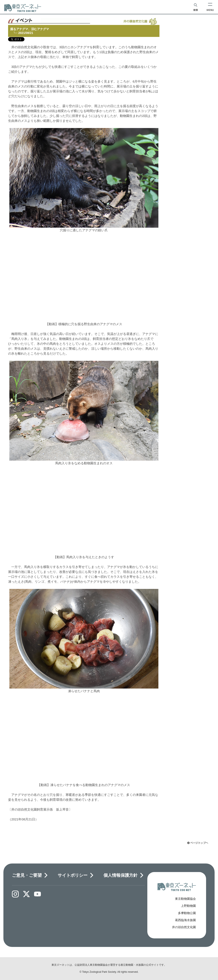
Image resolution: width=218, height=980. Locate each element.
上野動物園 (188, 906)
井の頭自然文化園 (184, 927)
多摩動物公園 (187, 913)
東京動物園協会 (185, 899)
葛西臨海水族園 (185, 920)
